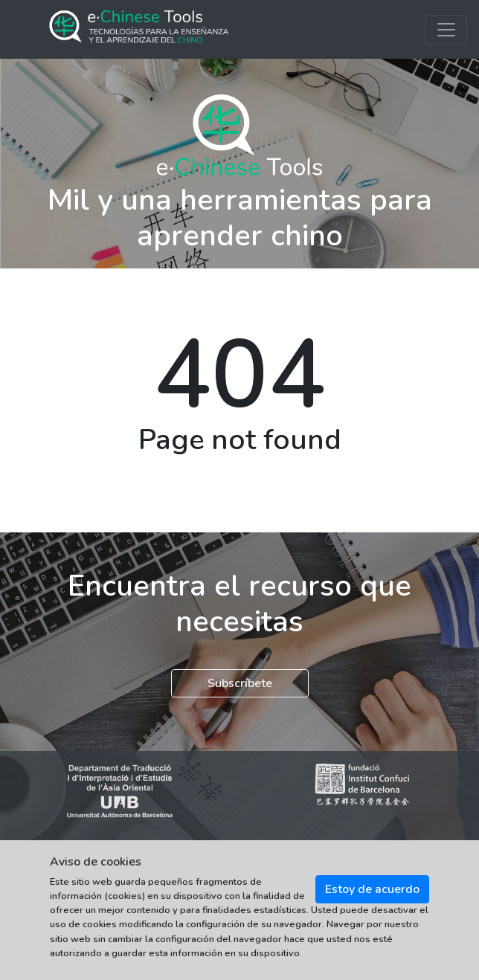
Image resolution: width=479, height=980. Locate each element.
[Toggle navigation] (446, 30)
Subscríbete (240, 683)
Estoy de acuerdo (372, 889)
